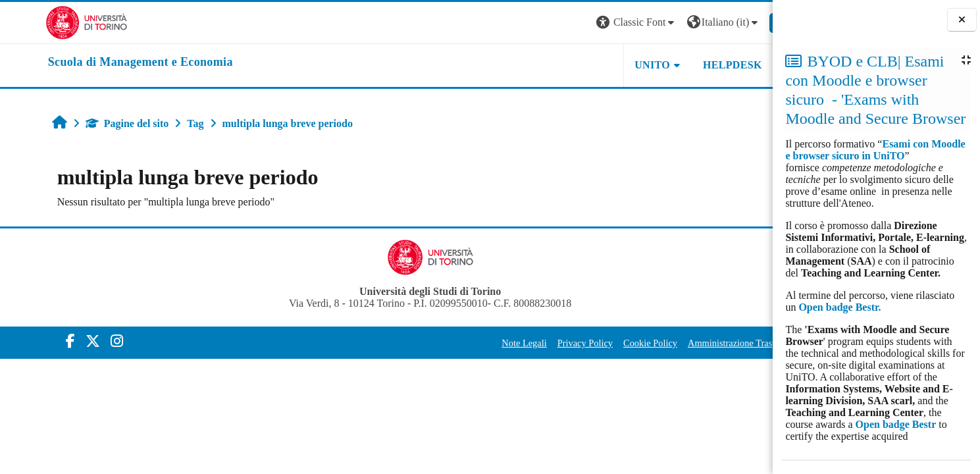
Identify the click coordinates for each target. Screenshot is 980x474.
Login (748, 22)
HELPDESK (688, 65)
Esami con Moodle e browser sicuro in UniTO (875, 150)
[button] (593, 23)
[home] (96, 63)
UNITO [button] (609, 65)
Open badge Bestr (896, 424)
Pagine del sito (89, 123)
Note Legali (480, 343)
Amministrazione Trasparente (700, 343)
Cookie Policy (606, 343)
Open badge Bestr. (839, 307)
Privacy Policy (541, 343)
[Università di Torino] (42, 21)
